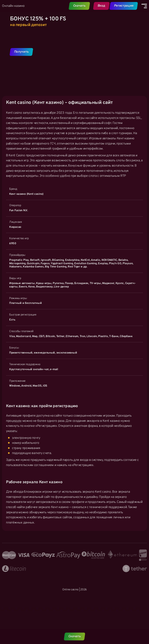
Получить (21, 52)
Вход (101, 6)
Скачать (79, 6)
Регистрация (124, 6)
